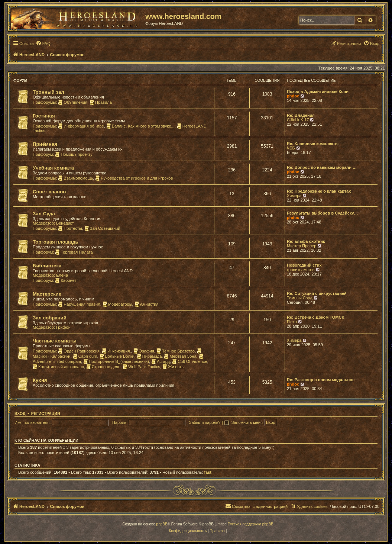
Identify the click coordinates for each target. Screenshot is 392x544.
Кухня (40, 380)
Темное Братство (176, 351)
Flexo (292, 322)
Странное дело (103, 367)
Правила (101, 102)
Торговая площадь (56, 242)
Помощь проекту (74, 154)
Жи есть (173, 367)
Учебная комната (53, 168)
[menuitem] (43, 44)
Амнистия (147, 304)
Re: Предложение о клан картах (319, 191)
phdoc (293, 96)
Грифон (63, 327)
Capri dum (85, 356)
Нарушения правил (79, 304)
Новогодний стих (304, 265)
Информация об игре (81, 126)
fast (208, 472)
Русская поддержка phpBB (251, 524)
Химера (294, 196)
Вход (20, 413)
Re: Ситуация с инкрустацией (317, 293)
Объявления (73, 102)
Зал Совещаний (102, 228)
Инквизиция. (116, 351)
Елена (62, 275)
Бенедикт (65, 223)
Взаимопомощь (75, 178)
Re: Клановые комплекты (313, 144)
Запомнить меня (248, 422)
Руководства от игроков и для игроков (134, 178)
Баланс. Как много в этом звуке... (140, 126)
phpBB (162, 524)
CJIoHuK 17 (298, 120)
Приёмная (45, 144)
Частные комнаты (55, 341)
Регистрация (46, 413)
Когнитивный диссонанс (58, 367)
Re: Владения (301, 115)
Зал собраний (50, 318)
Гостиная (44, 116)
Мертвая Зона (180, 356)
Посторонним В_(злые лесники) (116, 361)
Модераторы (117, 304)
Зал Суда (44, 214)
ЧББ (291, 148)
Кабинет (66, 280)
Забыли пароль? (205, 422)
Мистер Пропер (302, 246)
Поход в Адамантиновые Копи (318, 91)
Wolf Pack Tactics (141, 367)
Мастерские (47, 294)
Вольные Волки (117, 356)
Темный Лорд (300, 298)
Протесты (70, 228)
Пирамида (149, 356)
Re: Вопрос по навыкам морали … (322, 167)
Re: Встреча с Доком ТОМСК (315, 317)
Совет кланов (49, 192)
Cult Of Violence (189, 361)
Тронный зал (48, 92)
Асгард (161, 361)
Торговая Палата (74, 252)
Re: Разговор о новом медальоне (321, 380)
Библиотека (47, 266)
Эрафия (144, 351)
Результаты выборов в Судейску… (323, 213)
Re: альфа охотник (306, 241)
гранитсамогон (301, 270)
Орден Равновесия (79, 351)
